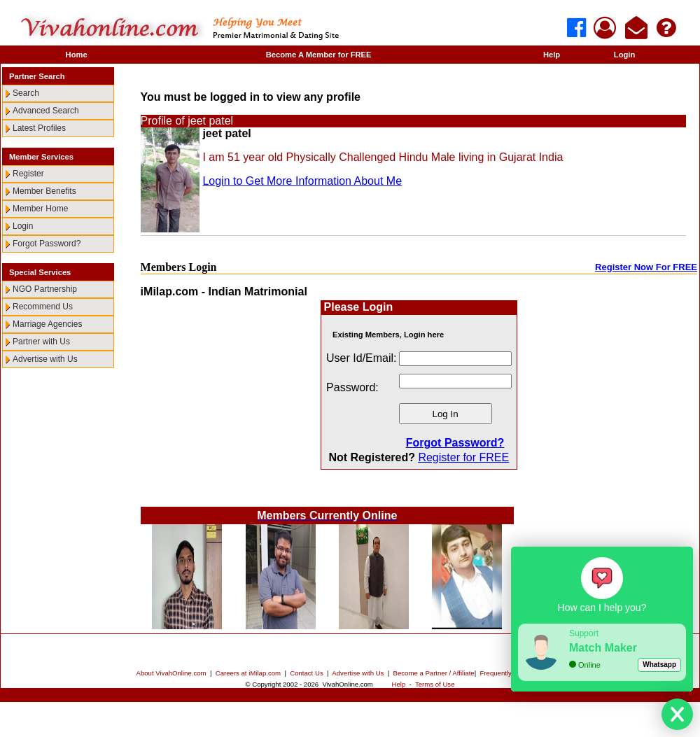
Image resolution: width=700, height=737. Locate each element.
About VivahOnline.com (171, 673)
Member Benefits (44, 191)
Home (77, 55)
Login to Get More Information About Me (302, 181)
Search (26, 93)
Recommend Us (43, 307)
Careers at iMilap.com (248, 673)
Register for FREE (463, 457)
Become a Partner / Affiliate (434, 673)
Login (624, 55)
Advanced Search (46, 111)
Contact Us (306, 673)
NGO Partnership (45, 289)
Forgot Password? (47, 244)
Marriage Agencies (47, 324)
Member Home (40, 209)
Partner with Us (41, 342)
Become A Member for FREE (319, 55)
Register (28, 174)
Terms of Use (435, 684)
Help (552, 55)
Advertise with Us (45, 359)
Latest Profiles (39, 128)
